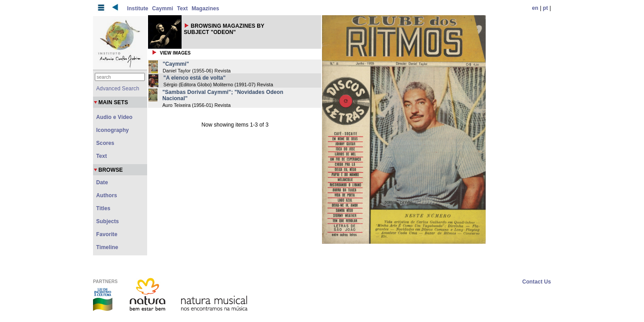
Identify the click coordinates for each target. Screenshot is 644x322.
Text (182, 8)
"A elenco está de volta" (194, 78)
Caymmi (163, 8)
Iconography (112, 130)
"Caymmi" (176, 64)
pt (546, 8)
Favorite (107, 234)
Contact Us (537, 282)
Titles (103, 208)
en (535, 8)
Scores (105, 143)
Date (102, 182)
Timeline (107, 247)
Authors (107, 195)
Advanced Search (118, 89)
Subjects (108, 221)
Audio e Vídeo (114, 117)
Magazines (205, 8)
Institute (138, 8)
